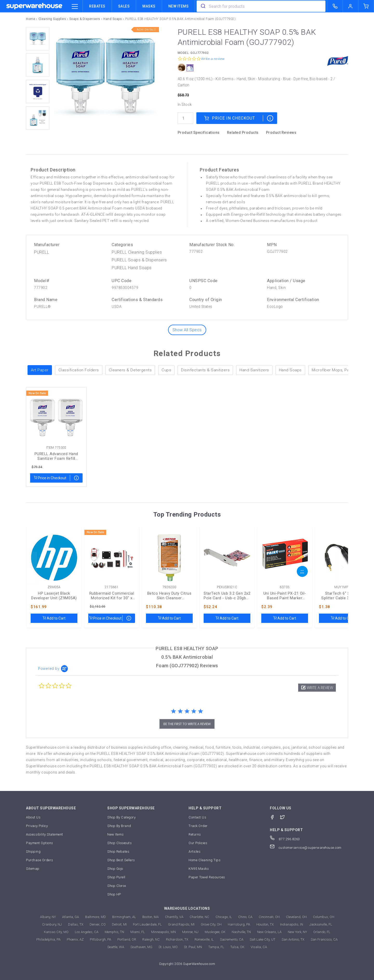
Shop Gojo (115, 869)
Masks (149, 6)
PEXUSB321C (227, 587)
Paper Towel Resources (207, 877)
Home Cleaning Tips (205, 860)
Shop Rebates (118, 852)
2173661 (112, 587)
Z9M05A (54, 587)
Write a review (213, 59)
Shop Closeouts (119, 843)
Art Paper (40, 370)
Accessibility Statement (45, 834)
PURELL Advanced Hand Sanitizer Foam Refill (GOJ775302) (56, 456)
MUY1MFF (342, 587)
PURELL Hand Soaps (132, 268)
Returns (195, 834)
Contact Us (197, 817)
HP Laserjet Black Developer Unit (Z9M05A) (54, 596)
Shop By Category (121, 817)
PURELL (42, 252)
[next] (343, 567)
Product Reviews (281, 133)
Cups (166, 370)
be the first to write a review (187, 724)
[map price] (270, 118)
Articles (195, 852)
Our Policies (198, 843)
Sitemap (33, 869)
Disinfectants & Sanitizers (205, 370)
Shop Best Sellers (121, 860)
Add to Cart (54, 618)
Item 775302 (56, 448)
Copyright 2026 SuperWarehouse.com (187, 964)
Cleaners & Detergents (130, 370)
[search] (203, 6)
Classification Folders (79, 370)
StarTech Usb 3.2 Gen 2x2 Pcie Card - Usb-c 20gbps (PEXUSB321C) (227, 596)
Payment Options (40, 843)
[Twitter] (285, 817)
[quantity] (185, 118)
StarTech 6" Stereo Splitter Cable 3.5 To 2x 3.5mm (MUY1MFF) (342, 596)
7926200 (169, 587)
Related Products (243, 133)
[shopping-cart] (366, 6)
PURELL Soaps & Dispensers (139, 260)
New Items (179, 6)
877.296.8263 (285, 839)
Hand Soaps (290, 370)
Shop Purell (116, 877)
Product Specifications (199, 133)
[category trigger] (75, 7)
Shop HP (114, 894)
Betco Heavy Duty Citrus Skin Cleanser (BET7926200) (169, 596)
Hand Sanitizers (254, 370)
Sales (124, 6)
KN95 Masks (199, 869)
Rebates (97, 6)
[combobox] (261, 6)
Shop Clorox (117, 886)
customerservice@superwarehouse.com (306, 848)
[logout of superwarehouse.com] (351, 6)
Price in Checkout (230, 118)
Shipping (33, 852)
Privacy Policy (37, 826)
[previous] (31, 567)
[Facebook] (275, 817)
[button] (317, 688)
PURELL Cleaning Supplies (137, 252)
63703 (285, 587)
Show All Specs (187, 330)
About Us (33, 817)
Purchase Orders (40, 860)
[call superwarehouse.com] (335, 6)
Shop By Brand (119, 826)
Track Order (198, 826)
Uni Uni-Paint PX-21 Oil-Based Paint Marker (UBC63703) (285, 596)
